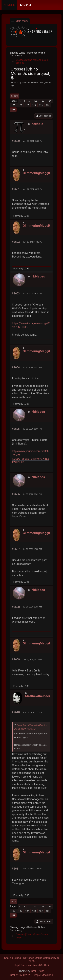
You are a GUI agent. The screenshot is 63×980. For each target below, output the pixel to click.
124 (49, 101)
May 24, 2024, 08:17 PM (33, 189)
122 (36, 101)
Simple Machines (43, 975)
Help (16, 965)
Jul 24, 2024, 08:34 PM (32, 294)
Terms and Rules (30, 965)
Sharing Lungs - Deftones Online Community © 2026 (32, 960)
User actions (44, 116)
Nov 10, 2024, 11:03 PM (33, 712)
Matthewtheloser (38, 696)
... (29, 101)
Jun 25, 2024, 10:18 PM (33, 242)
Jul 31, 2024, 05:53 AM (32, 607)
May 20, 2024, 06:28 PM (33, 141)
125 (13, 105)
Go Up (14, 902)
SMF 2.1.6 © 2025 (21, 975)
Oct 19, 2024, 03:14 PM (32, 660)
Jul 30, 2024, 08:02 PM (32, 494)
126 (20, 105)
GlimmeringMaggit (36, 173)
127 (27, 105)
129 (41, 105)
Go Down (15, 96)
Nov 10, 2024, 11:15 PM (33, 869)
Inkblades (38, 276)
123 (42, 101)
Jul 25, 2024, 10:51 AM (32, 367)
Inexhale (37, 124)
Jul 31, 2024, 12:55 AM (32, 549)
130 (48, 105)
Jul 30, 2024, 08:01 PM (32, 429)
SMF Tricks (38, 971)
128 (34, 105)
